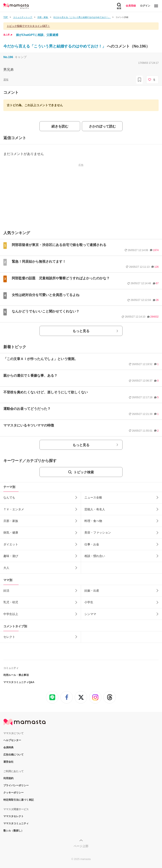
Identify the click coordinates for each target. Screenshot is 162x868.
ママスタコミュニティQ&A (19, 682)
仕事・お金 (92, 544)
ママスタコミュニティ (16, 823)
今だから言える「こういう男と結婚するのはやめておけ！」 (55, 46)
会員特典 (8, 747)
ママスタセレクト (13, 816)
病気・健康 (11, 532)
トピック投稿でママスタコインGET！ (28, 26)
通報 (6, 80)
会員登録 (131, 6)
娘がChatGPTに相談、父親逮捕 (37, 35)
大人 (6, 568)
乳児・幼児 (11, 602)
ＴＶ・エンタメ (14, 509)
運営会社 (8, 762)
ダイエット (11, 544)
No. (8, 57)
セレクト (9, 637)
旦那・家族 (11, 521)
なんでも (9, 497)
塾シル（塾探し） (13, 831)
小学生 (89, 602)
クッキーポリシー (13, 793)
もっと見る (81, 331)
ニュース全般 (93, 497)
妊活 (6, 591)
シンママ (90, 614)
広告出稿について (13, 755)
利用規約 (8, 778)
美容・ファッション (98, 532)
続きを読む (60, 126)
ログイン (145, 6)
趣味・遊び (11, 556)
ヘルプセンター (12, 740)
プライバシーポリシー (16, 785)
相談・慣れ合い (95, 556)
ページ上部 (81, 846)
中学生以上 (11, 614)
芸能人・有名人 (95, 509)
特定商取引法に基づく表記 (19, 800)
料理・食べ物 (93, 521)
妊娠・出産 (92, 591)
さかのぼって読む (102, 126)
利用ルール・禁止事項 (16, 675)
